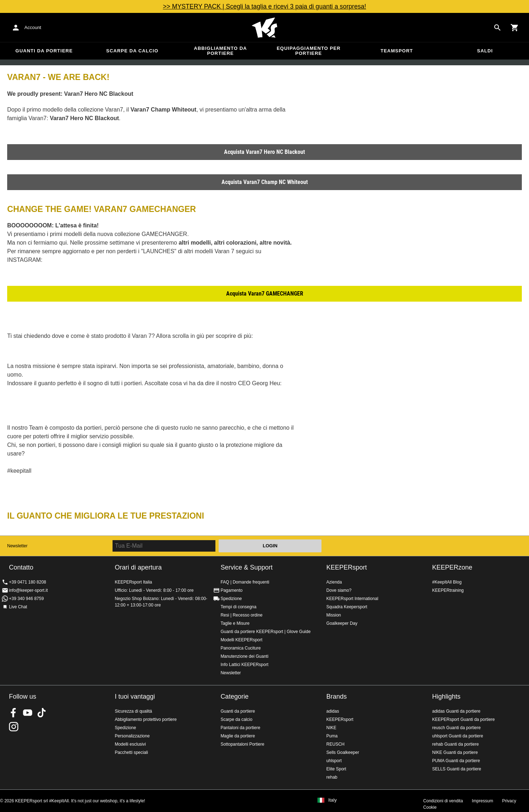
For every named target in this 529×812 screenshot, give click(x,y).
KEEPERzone (452, 567)
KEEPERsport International (352, 599)
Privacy (509, 801)
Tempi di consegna (238, 607)
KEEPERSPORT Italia (264, 28)
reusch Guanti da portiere (456, 728)
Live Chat (18, 607)
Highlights (446, 697)
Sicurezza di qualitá (133, 711)
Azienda (334, 582)
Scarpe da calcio (132, 51)
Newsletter (17, 546)
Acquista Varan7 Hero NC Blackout (264, 152)
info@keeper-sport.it (28, 590)
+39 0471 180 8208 (28, 582)
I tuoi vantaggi (135, 697)
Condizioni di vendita (443, 801)
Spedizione (231, 599)
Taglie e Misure (235, 623)
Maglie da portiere (238, 736)
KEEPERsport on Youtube (28, 713)
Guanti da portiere (44, 51)
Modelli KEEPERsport (241, 640)
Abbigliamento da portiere (220, 51)
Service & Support (246, 567)
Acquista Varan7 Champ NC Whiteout (265, 182)
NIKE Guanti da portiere (455, 752)
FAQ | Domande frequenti (245, 582)
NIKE (332, 728)
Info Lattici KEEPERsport (244, 665)
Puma (332, 736)
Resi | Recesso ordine (241, 615)
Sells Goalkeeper (343, 752)
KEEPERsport (347, 567)
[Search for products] (497, 28)
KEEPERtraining (448, 590)
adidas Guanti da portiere (456, 711)
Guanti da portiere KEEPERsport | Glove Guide (265, 632)
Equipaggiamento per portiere (309, 51)
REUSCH (336, 744)
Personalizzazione (132, 736)
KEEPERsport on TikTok (42, 713)
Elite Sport (336, 769)
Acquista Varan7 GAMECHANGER (265, 294)
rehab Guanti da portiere (456, 744)
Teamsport (397, 51)
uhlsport (334, 761)
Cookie (430, 807)
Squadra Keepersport (347, 607)
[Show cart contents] (515, 28)
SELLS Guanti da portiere (457, 769)
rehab (332, 777)
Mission (334, 615)
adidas (333, 711)
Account (33, 27)
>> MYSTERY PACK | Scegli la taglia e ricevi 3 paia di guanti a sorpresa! (265, 6)
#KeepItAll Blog (447, 582)
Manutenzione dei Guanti (244, 656)
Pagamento (231, 590)
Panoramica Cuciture (240, 648)
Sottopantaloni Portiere (242, 744)
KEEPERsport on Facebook (14, 713)
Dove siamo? (339, 590)
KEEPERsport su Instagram (14, 727)
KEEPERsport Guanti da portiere (464, 719)
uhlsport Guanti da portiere (458, 736)
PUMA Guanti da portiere (456, 761)
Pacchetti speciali (131, 752)
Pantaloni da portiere (240, 728)
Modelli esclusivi (130, 744)
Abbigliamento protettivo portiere (146, 719)
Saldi (485, 51)
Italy (333, 800)
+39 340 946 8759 (26, 599)
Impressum (483, 801)
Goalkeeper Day (342, 623)
